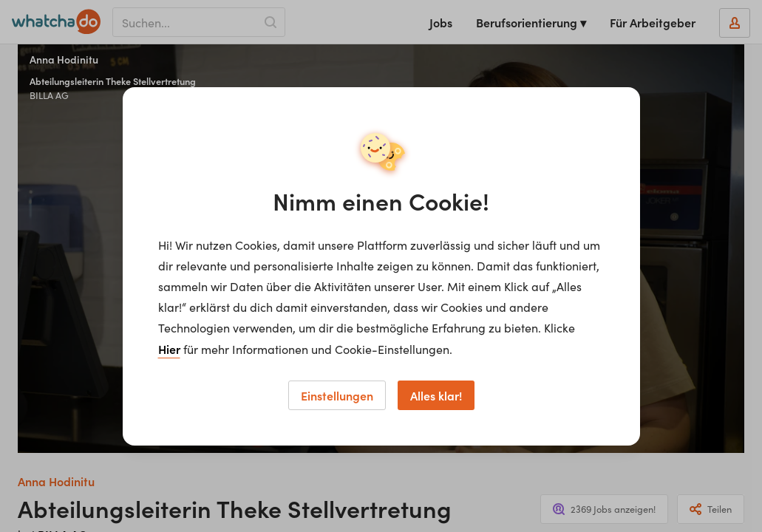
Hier (169, 349)
